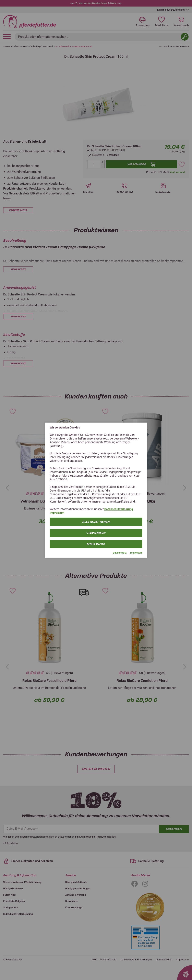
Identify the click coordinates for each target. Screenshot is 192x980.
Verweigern (96, 533)
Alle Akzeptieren (96, 522)
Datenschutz (120, 553)
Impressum (57, 513)
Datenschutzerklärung (119, 509)
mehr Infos (96, 544)
